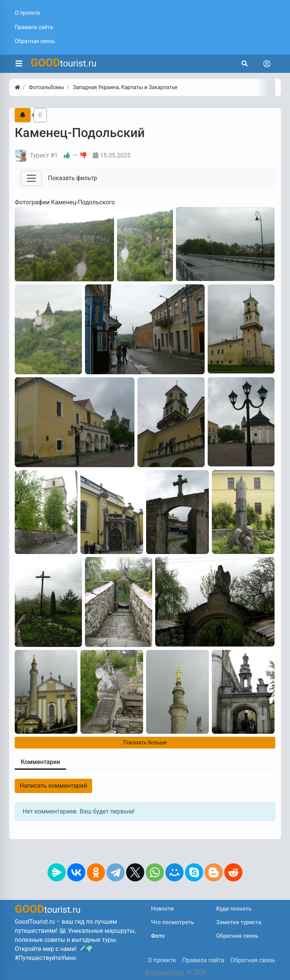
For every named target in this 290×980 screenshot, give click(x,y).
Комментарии (40, 762)
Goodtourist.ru (164, 972)
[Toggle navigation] (267, 64)
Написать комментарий (53, 786)
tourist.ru (64, 63)
